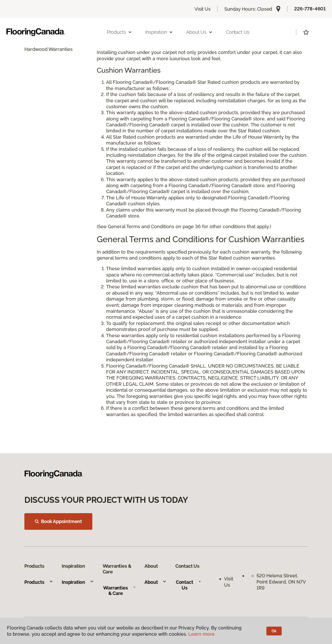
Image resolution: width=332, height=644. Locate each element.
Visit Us (203, 9)
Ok (274, 631)
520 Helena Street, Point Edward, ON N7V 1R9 (281, 582)
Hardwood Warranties (49, 49)
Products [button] (120, 32)
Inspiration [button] (159, 32)
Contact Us (238, 32)
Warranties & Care (119, 591)
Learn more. (202, 634)
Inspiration (78, 582)
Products (39, 582)
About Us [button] (199, 32)
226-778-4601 (310, 9)
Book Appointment (58, 521)
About (155, 582)
